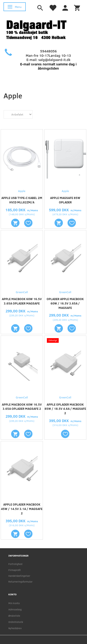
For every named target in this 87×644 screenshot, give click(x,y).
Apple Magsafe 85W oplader (65, 200)
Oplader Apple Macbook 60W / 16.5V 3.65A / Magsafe (65, 303)
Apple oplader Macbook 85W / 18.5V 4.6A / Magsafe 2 (65, 409)
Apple (22, 191)
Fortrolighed (15, 564)
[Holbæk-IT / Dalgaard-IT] (40, 29)
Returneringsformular (20, 582)
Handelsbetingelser (19, 576)
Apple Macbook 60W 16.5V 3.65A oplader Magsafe (22, 301)
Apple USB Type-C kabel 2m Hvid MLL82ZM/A (22, 200)
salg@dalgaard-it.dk (54, 60)
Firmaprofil (14, 570)
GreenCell (22, 292)
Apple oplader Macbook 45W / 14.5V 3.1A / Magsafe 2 (22, 509)
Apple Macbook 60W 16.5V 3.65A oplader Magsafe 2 (22, 407)
